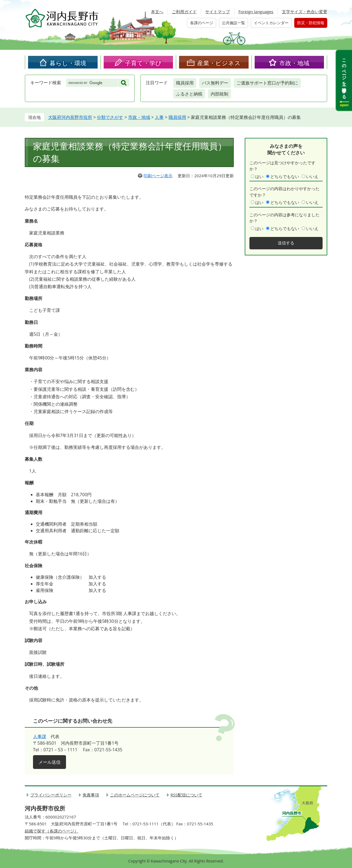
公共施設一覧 (233, 23)
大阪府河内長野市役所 (70, 117)
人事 (159, 117)
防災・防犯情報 (311, 23)
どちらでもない (285, 176)
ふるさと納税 (189, 94)
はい (259, 176)
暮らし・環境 (68, 63)
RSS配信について (186, 795)
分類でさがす (110, 117)
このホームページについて (135, 795)
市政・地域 (294, 63)
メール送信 (50, 762)
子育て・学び (143, 63)
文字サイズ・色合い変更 (305, 12)
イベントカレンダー (271, 23)
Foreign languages (256, 12)
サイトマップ (218, 12)
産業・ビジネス (219, 63)
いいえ (312, 176)
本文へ (157, 12)
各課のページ (202, 23)
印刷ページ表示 (158, 176)
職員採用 (185, 83)
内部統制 (219, 94)
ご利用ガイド (184, 12)
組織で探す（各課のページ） (52, 831)
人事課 (40, 736)
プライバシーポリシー (51, 795)
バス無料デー (215, 83)
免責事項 (91, 795)
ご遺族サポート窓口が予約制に (267, 83)
